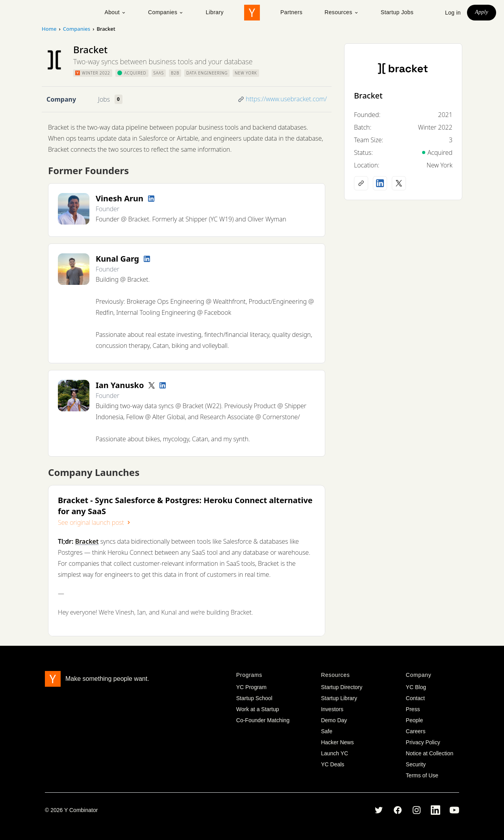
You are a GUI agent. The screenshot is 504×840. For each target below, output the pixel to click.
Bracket (368, 96)
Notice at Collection (430, 753)
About (115, 12)
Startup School (254, 698)
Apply (482, 12)
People (415, 720)
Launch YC (334, 753)
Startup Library (339, 698)
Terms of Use (422, 775)
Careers (416, 731)
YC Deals (333, 764)
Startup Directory (342, 687)
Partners (291, 12)
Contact (415, 698)
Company (61, 99)
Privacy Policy (423, 742)
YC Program (251, 687)
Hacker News (337, 742)
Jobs (104, 99)
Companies (166, 12)
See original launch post (95, 522)
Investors (332, 709)
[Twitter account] (152, 385)
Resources (342, 12)
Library (215, 12)
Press (413, 709)
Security (416, 764)
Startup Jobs (397, 12)
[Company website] (361, 183)
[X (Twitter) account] (399, 183)
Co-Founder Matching (263, 720)
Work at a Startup (258, 709)
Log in (453, 13)
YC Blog (416, 687)
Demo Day (334, 720)
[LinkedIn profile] (151, 199)
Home (49, 29)
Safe (327, 731)
